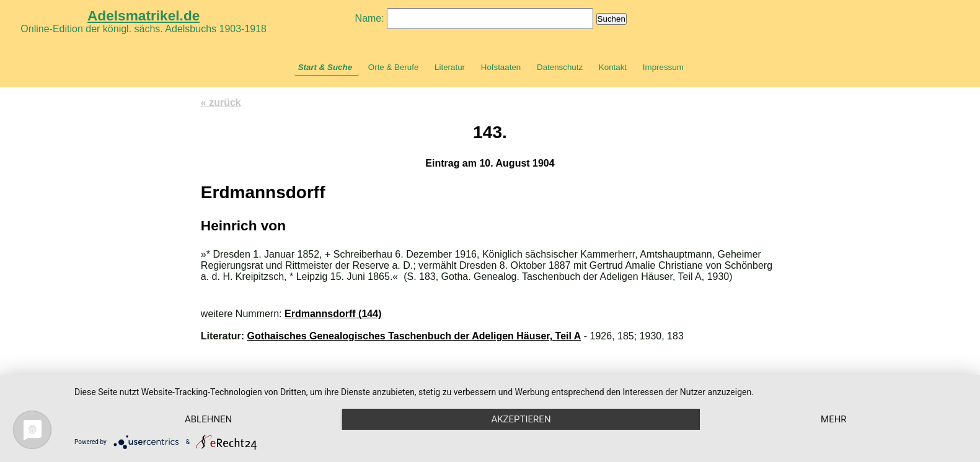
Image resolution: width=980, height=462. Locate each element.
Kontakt (613, 67)
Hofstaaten (501, 67)
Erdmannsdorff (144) (333, 314)
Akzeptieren (521, 419)
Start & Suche (325, 67)
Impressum (663, 67)
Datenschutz (560, 67)
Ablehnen (208, 419)
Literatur (450, 67)
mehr (834, 419)
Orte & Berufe (394, 67)
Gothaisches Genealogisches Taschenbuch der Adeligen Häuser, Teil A (414, 336)
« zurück (221, 102)
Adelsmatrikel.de (143, 15)
